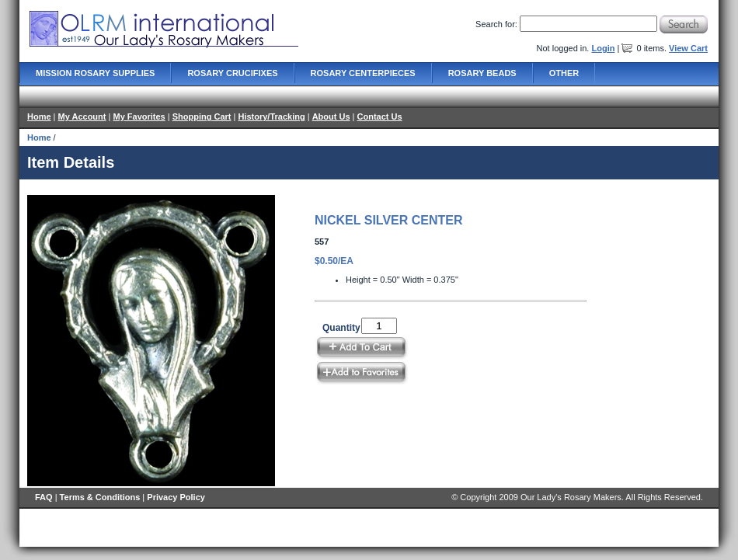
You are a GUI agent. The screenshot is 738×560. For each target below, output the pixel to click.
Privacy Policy (176, 497)
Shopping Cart (202, 117)
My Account (82, 117)
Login (603, 48)
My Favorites (139, 117)
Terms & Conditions (100, 497)
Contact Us (380, 117)
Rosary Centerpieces (363, 73)
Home (39, 117)
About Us (331, 117)
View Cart (688, 48)
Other (564, 73)
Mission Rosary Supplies (95, 73)
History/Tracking (271, 117)
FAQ (44, 497)
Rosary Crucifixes (232, 73)
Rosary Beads (482, 73)
